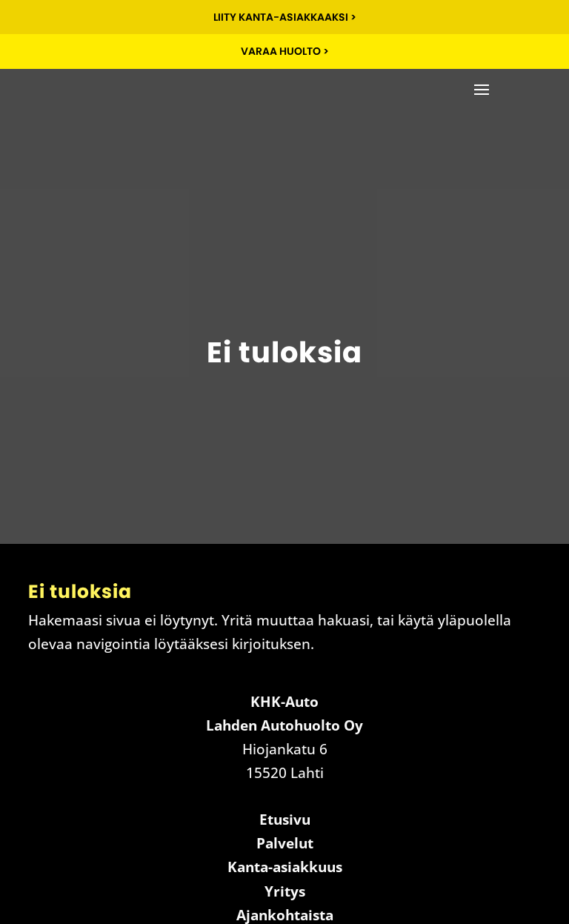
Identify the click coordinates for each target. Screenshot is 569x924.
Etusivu (285, 820)
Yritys (285, 891)
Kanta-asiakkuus (285, 867)
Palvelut (285, 843)
